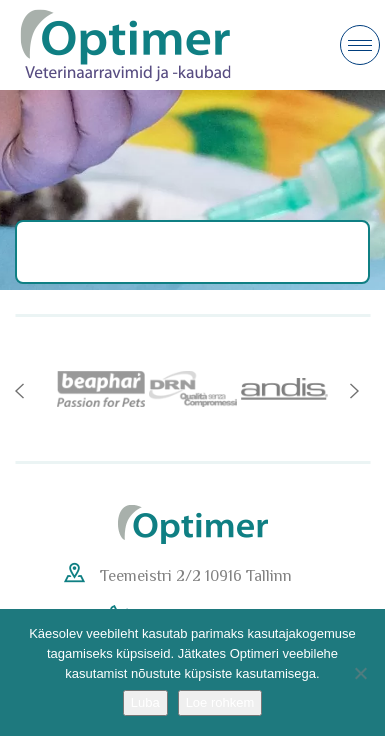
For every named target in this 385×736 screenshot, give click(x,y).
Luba (145, 702)
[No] (360, 673)
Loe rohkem (220, 702)
